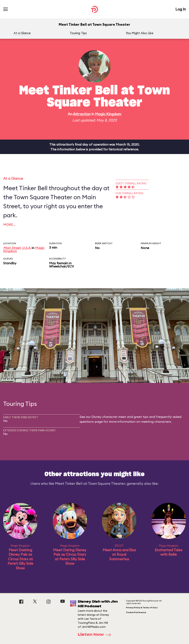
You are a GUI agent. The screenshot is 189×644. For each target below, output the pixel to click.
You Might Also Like (139, 33)
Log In (181, 9)
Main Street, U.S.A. (17, 248)
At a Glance (22, 33)
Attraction (82, 114)
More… (9, 225)
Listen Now (96, 635)
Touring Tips (78, 33)
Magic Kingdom (108, 114)
